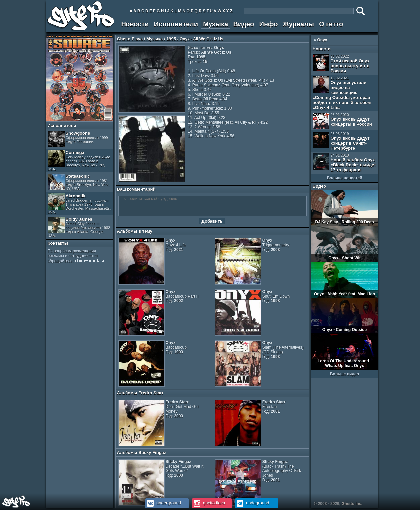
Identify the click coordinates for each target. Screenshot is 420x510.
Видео (244, 24)
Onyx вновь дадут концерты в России (342, 121)
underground (163, 503)
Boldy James (79, 227)
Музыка (215, 24)
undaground (252, 503)
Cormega (79, 161)
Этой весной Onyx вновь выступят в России (341, 64)
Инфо (269, 24)
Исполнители (176, 24)
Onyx (322, 40)
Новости (135, 24)
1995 (171, 39)
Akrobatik (79, 204)
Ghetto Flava (130, 39)
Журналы (298, 24)
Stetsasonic (79, 182)
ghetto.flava (209, 503)
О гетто (331, 24)
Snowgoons (78, 139)
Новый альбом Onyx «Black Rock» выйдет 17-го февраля (344, 163)
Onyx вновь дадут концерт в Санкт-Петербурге (341, 141)
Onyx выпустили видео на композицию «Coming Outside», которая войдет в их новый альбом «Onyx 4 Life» (342, 93)
